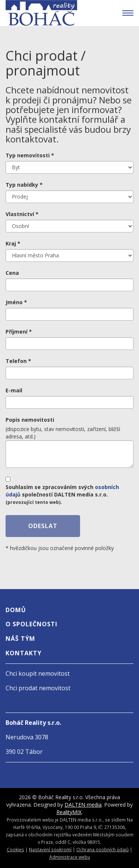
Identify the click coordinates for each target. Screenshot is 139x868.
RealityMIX (69, 812)
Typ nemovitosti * (30, 155)
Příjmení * (19, 332)
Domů (16, 610)
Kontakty (24, 653)
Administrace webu (70, 857)
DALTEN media (83, 805)
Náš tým (20, 639)
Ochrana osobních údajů (102, 849)
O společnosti (32, 624)
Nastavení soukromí (50, 849)
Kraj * (13, 243)
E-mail (14, 390)
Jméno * (16, 302)
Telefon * (18, 361)
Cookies (15, 849)
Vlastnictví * (22, 214)
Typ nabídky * (24, 185)
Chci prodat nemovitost (38, 688)
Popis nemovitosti (30, 420)
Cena (12, 273)
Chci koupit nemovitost (38, 673)
